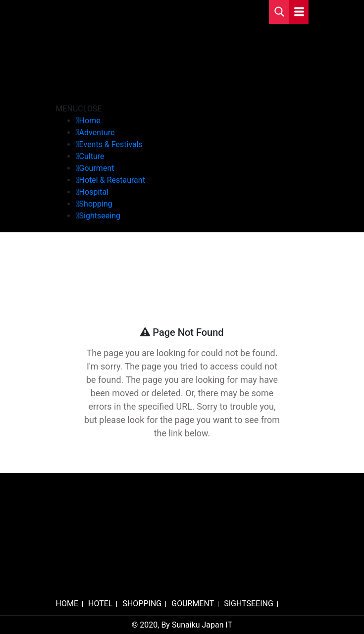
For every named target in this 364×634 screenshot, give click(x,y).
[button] (79, 109)
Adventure (97, 132)
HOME (67, 604)
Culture (92, 156)
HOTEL (100, 604)
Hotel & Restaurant (112, 180)
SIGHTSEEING (249, 604)
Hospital (94, 192)
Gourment (97, 168)
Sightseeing (100, 216)
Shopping (96, 204)
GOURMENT (193, 604)
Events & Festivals (111, 144)
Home (90, 121)
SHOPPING (142, 604)
